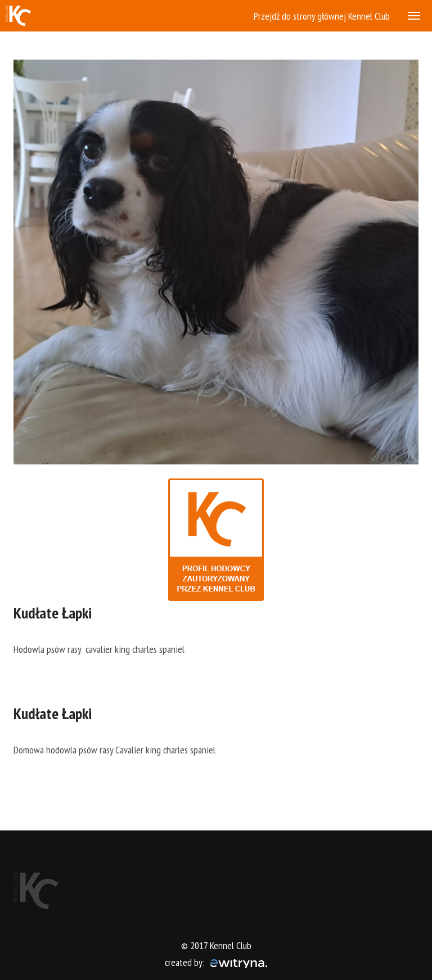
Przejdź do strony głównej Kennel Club (322, 16)
